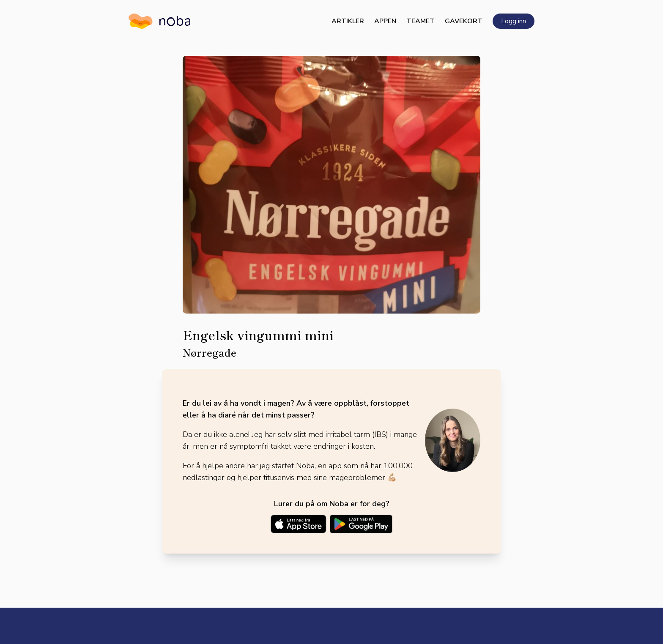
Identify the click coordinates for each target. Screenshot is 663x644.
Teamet (421, 21)
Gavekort (464, 21)
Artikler (348, 21)
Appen (385, 21)
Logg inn (514, 21)
